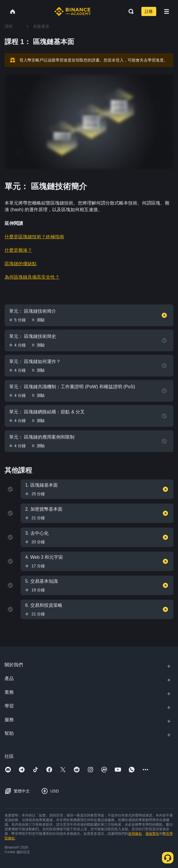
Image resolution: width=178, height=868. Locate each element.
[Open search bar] (129, 11)
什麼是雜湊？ (18, 250)
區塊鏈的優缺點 (21, 264)
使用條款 (135, 834)
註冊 (149, 11)
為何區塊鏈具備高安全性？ (32, 277)
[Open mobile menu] (167, 11)
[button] (167, 11)
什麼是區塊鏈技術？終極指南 (34, 237)
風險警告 (152, 834)
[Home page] (73, 11)
